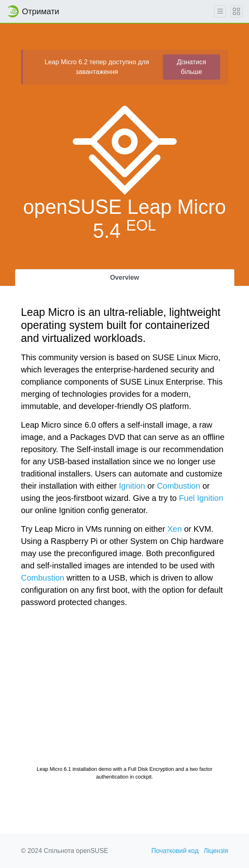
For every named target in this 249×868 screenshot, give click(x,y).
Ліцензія (216, 851)
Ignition (132, 486)
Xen (175, 529)
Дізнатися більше (191, 67)
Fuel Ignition (201, 498)
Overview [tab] (124, 277)
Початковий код (175, 851)
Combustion (179, 486)
